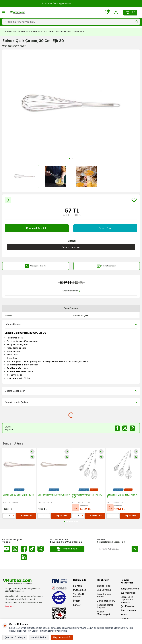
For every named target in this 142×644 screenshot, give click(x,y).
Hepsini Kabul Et (62, 637)
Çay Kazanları (128, 606)
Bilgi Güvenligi (104, 590)
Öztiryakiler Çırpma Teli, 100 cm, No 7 (87, 496)
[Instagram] (15, 549)
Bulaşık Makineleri (130, 589)
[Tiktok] (32, 549)
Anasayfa (8, 31)
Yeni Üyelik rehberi (79, 595)
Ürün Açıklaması (71, 324)
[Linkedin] (24, 557)
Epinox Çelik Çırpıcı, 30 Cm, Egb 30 (54, 495)
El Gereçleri (36, 31)
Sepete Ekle (27, 516)
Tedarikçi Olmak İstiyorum (105, 606)
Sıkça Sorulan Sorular (104, 595)
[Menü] (4, 12)
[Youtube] (7, 549)
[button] (70, 158)
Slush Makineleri (129, 610)
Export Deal (105, 228)
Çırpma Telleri (48, 31)
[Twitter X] (41, 549)
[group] (71, 105)
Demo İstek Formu (106, 601)
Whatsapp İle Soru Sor (36, 266)
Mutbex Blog (80, 590)
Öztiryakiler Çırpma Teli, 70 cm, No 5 (123, 496)
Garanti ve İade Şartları (71, 402)
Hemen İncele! (67, 549)
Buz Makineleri (128, 593)
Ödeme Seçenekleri (106, 266)
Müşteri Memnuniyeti (103, 613)
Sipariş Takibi (104, 586)
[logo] (17, 13)
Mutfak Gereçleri (21, 31)
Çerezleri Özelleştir (15, 637)
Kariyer (77, 605)
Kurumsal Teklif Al (37, 228)
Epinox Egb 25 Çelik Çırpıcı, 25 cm (19, 495)
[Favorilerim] (107, 13)
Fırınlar (124, 615)
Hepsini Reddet (39, 637)
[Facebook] (24, 549)
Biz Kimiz (78, 586)
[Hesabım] (116, 12)
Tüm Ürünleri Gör (71, 291)
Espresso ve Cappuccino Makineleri (127, 599)
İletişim (77, 601)
